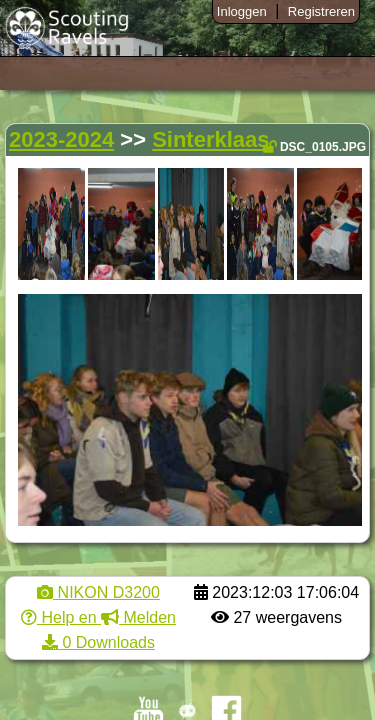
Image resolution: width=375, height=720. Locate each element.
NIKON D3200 (98, 592)
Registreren (321, 11)
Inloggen (242, 11)
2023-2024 (61, 139)
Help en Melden (98, 617)
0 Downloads (98, 642)
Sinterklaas (210, 139)
